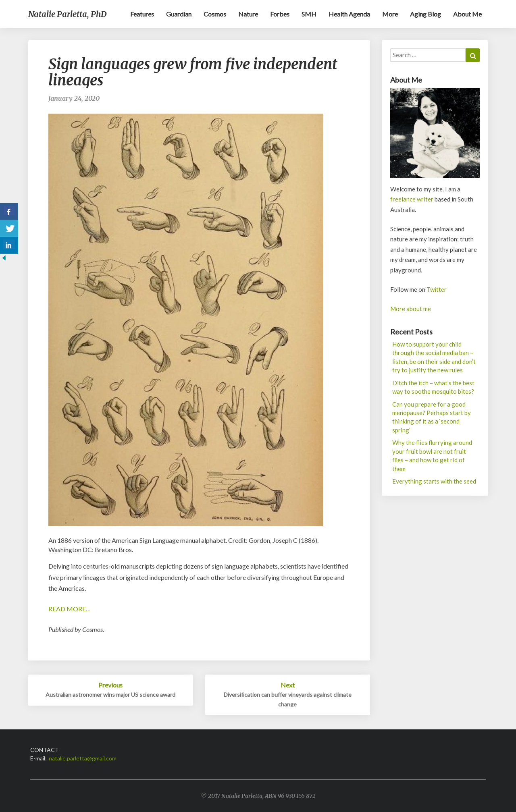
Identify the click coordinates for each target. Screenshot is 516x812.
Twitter (437, 289)
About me (467, 14)
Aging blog (425, 14)
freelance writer (412, 199)
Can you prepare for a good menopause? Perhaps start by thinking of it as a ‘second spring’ (432, 417)
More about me (411, 309)
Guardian (179, 14)
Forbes (280, 14)
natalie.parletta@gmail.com (83, 758)
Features (142, 14)
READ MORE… (70, 609)
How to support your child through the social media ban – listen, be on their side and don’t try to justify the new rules (434, 357)
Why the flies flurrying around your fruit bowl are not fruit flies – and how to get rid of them (432, 455)
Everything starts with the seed (434, 481)
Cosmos (215, 14)
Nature (248, 14)
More (390, 14)
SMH (309, 14)
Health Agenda (349, 14)
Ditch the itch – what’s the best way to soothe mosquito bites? (433, 387)
